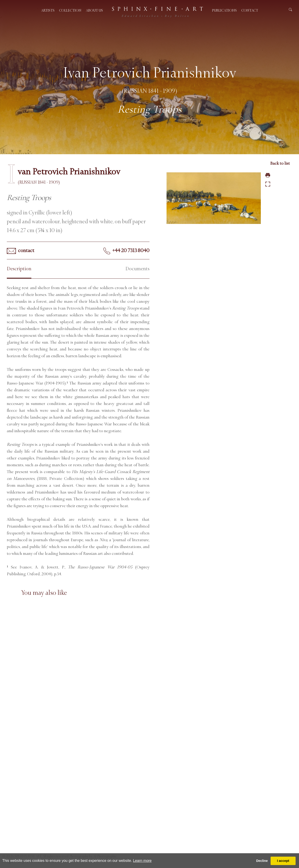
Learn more (142, 861)
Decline (262, 861)
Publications (224, 10)
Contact (250, 10)
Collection (70, 10)
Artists (48, 10)
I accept (283, 861)
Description (19, 269)
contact (21, 251)
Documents (137, 269)
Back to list (280, 163)
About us (94, 10)
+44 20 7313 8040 (126, 251)
